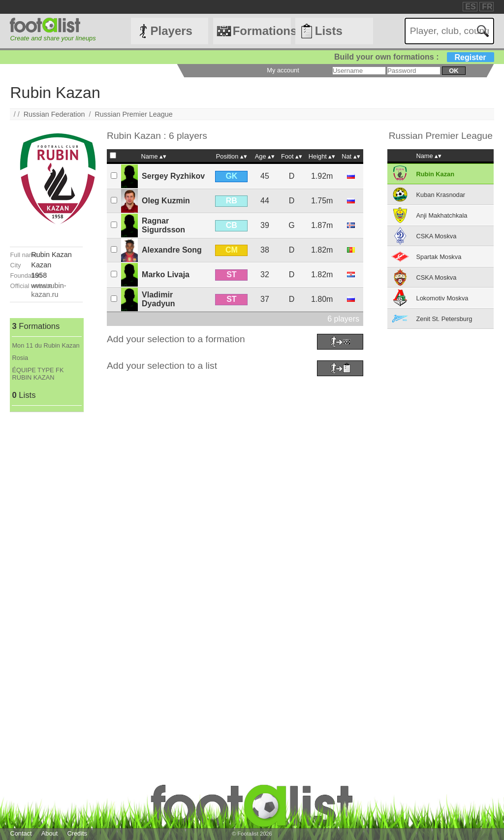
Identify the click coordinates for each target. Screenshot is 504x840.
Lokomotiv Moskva (442, 298)
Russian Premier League (133, 114)
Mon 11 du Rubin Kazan (46, 345)
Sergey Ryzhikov (173, 176)
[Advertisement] (46, 560)
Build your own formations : (414, 57)
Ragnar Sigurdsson (163, 225)
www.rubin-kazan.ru (48, 290)
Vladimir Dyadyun (158, 299)
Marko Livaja (166, 275)
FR (487, 7)
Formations (262, 31)
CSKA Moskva (437, 236)
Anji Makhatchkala (442, 215)
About (49, 833)
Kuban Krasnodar (441, 195)
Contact (21, 833)
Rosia (20, 358)
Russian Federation (54, 114)
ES (470, 7)
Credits (77, 833)
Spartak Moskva (439, 257)
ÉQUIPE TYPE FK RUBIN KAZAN (38, 374)
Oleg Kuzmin (166, 201)
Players (172, 31)
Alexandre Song (172, 250)
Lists (329, 31)
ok (454, 71)
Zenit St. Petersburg (444, 319)
